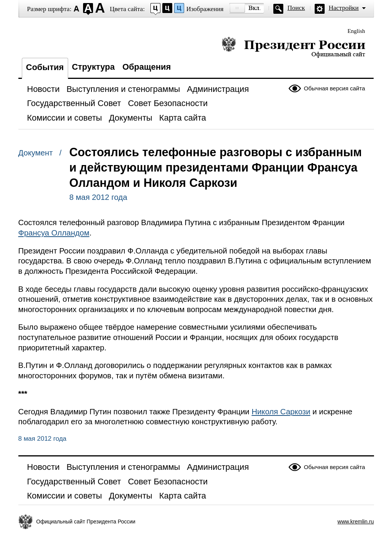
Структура (93, 67)
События (45, 67)
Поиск (296, 8)
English (356, 31)
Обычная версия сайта (335, 88)
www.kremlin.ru (356, 522)
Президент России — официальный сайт (293, 47)
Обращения (147, 67)
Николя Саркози (281, 412)
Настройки (344, 8)
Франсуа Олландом (54, 233)
